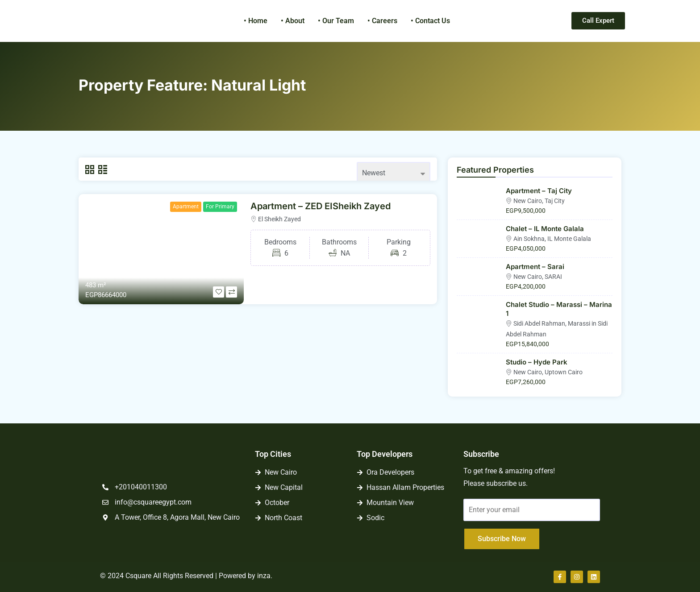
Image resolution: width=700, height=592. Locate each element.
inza (264, 576)
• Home (256, 21)
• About (293, 21)
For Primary (220, 207)
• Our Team (336, 21)
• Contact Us (430, 21)
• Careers (382, 21)
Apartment (186, 207)
